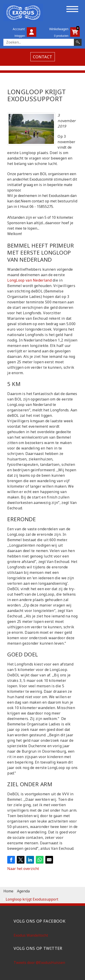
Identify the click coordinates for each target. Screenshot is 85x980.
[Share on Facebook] (11, 860)
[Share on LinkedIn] (30, 860)
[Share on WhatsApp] (40, 860)
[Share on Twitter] (21, 860)
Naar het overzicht (23, 869)
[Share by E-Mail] (49, 860)
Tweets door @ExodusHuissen (39, 963)
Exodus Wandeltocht (31, 935)
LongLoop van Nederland (30, 280)
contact (42, 57)
